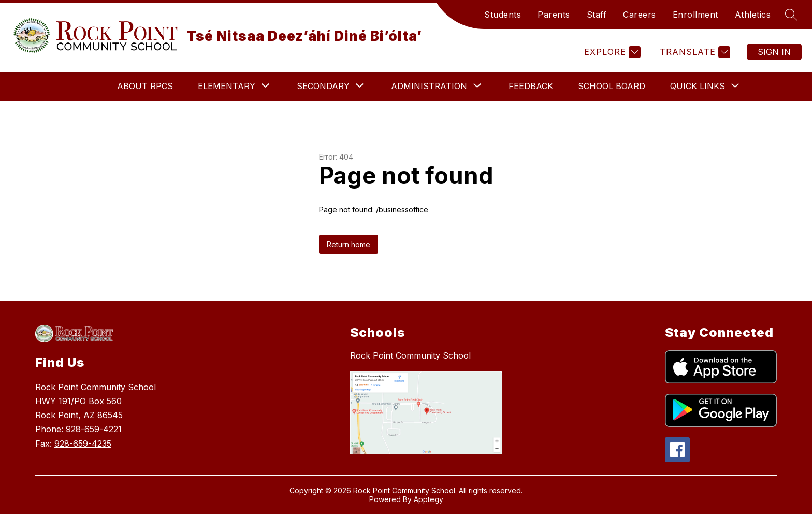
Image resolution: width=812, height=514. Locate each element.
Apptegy (429, 499)
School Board (612, 86)
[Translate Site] (694, 52)
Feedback (531, 86)
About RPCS (145, 86)
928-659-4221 (94, 429)
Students (503, 15)
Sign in (774, 52)
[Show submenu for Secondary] (323, 86)
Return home (349, 244)
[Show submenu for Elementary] (227, 86)
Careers (640, 15)
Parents (554, 15)
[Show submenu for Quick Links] (698, 86)
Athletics (753, 15)
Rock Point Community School (410, 355)
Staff (597, 15)
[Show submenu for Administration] (429, 86)
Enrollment (695, 15)
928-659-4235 (83, 444)
